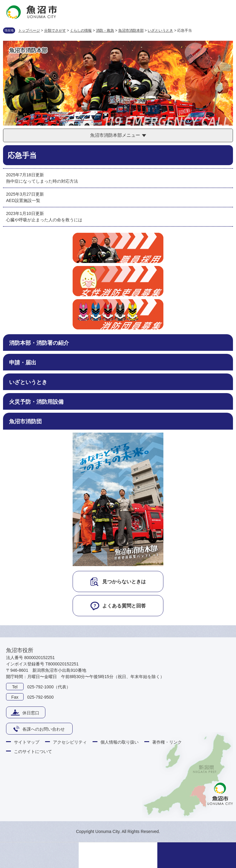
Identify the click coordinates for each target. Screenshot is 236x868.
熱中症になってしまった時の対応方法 (42, 181)
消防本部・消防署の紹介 (39, 343)
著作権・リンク (167, 742)
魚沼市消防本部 (131, 30)
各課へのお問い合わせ (44, 729)
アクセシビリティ (70, 742)
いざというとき (160, 30)
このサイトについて (33, 751)
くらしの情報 (81, 30)
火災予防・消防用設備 (36, 402)
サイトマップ (27, 742)
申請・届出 (23, 363)
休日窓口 (31, 713)
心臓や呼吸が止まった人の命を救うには (44, 220)
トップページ (29, 30)
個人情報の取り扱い (120, 742)
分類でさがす (55, 30)
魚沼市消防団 (25, 421)
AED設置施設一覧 (23, 200)
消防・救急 (105, 30)
